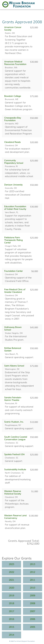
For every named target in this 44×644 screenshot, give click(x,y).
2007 (33, 611)
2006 (33, 619)
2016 (11, 619)
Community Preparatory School (14, 162)
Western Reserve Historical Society (13, 493)
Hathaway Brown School (13, 329)
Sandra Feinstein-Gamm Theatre (13, 399)
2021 (11, 580)
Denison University (13, 185)
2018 (11, 603)
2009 (33, 596)
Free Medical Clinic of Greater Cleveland (15, 291)
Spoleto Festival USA (14, 454)
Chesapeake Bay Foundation (13, 119)
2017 (11, 611)
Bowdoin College (13, 96)
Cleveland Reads (12, 142)
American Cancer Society (13, 29)
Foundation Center (13, 271)
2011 (33, 580)
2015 (11, 627)
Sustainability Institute (15, 470)
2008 (33, 603)
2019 (11, 596)
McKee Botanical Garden (13, 349)
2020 (11, 588)
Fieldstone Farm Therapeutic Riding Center (13, 240)
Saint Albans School (14, 366)
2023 (11, 564)
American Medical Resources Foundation (15, 63)
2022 (11, 572)
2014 (11, 635)
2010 (33, 588)
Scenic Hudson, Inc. (14, 422)
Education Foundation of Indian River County (15, 208)
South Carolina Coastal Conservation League (16, 438)
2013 (33, 564)
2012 (33, 572)
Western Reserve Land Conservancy (15, 517)
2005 (33, 627)
